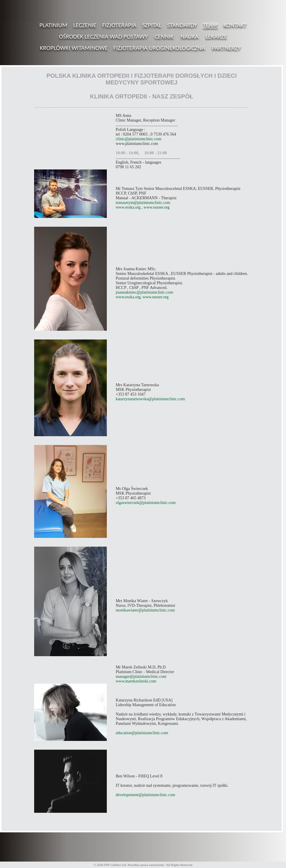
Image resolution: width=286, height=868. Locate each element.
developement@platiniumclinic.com (145, 795)
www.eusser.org (157, 207)
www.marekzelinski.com (136, 681)
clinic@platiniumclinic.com (138, 139)
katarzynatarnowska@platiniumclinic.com (150, 399)
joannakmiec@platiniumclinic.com (144, 292)
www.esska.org (128, 207)
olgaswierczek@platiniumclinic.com (145, 503)
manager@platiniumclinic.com (141, 676)
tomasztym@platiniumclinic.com (143, 203)
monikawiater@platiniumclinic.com (145, 610)
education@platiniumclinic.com (142, 733)
